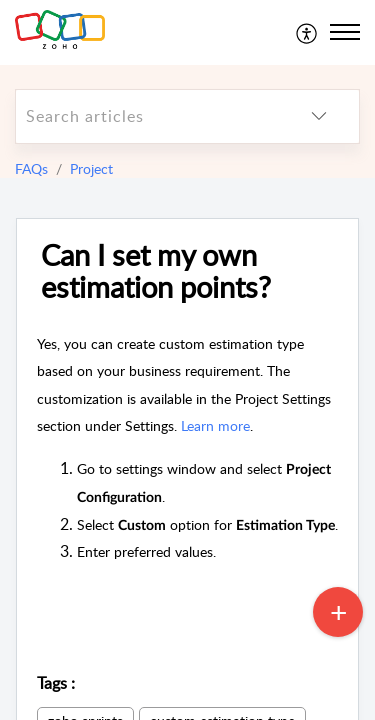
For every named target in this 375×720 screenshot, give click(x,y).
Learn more (215, 425)
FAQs (31, 168)
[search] (147, 116)
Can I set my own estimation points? (156, 272)
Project (91, 168)
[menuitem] (307, 32)
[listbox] (319, 116)
